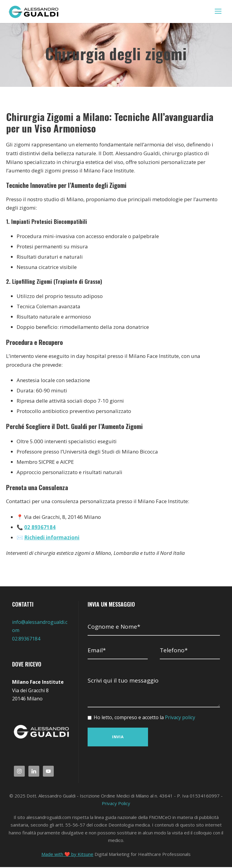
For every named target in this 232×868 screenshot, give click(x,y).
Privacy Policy (116, 804)
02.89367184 (26, 640)
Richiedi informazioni (50, 538)
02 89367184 (39, 527)
